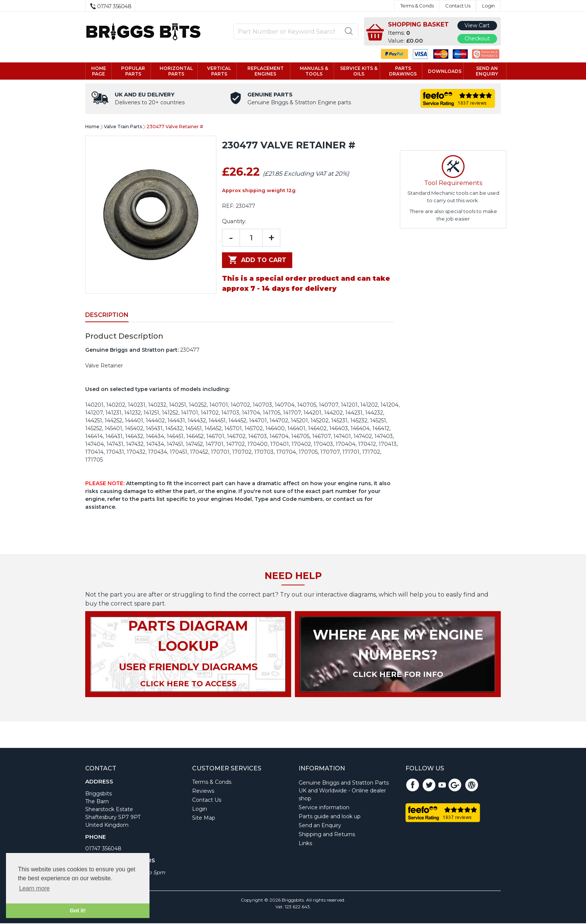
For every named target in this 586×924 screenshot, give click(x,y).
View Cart (477, 25)
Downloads (445, 72)
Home (92, 127)
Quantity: (234, 222)
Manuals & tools (314, 71)
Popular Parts (133, 71)
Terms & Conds (417, 6)
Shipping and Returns (327, 835)
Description (107, 316)
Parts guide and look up (330, 817)
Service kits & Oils (359, 71)
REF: (228, 207)
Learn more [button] (34, 888)
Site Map (204, 819)
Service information (324, 808)
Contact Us (458, 6)
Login (488, 6)
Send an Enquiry (320, 826)
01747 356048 (103, 849)
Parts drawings (403, 71)
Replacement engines (266, 71)
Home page (99, 71)
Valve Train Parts (123, 127)
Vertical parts (219, 71)
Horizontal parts (176, 71)
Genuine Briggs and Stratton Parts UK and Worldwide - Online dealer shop (344, 791)
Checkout (477, 38)
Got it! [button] (78, 911)
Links (305, 844)
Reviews (203, 792)
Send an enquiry (487, 71)
